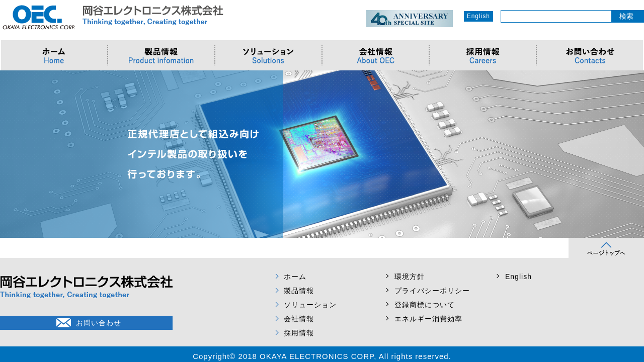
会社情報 (299, 319)
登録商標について (425, 305)
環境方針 (410, 277)
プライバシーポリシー (432, 291)
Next (631, 154)
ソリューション (310, 305)
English (478, 16)
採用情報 (299, 333)
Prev (13, 154)
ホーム (295, 277)
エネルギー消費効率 (428, 319)
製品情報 (299, 291)
